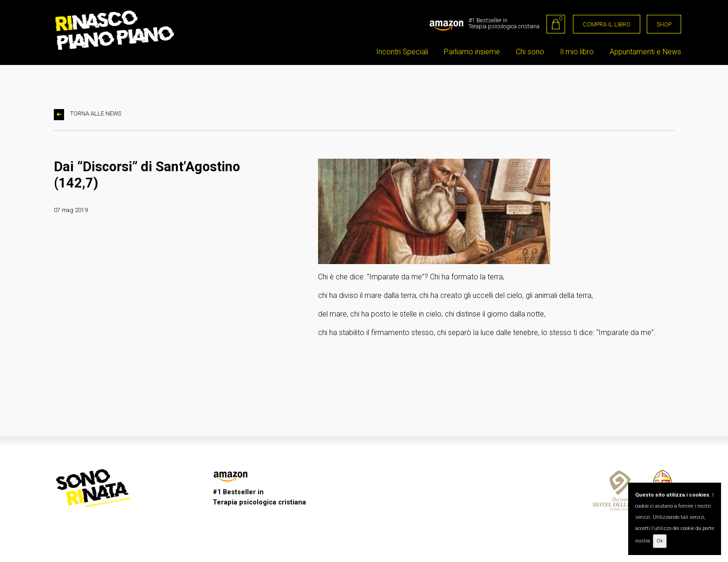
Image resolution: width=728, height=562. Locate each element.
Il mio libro (577, 52)
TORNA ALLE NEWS (88, 115)
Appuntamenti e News (645, 52)
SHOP (664, 24)
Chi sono (530, 52)
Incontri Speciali (402, 52)
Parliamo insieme (472, 52)
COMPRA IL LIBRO (607, 24)
